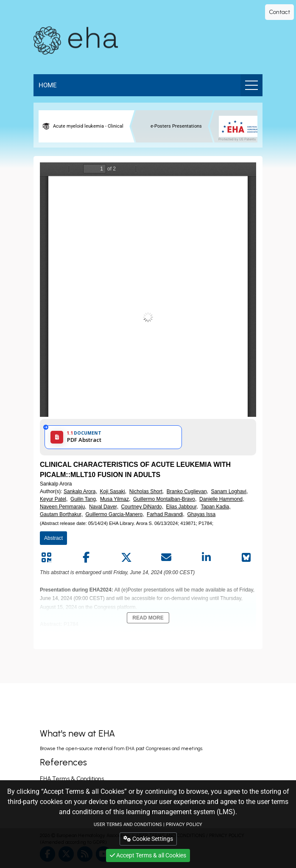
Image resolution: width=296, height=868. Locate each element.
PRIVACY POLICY (184, 825)
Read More (148, 618)
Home (48, 85)
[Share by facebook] (86, 558)
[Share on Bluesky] (246, 558)
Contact (279, 12)
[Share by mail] (166, 558)
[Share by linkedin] (207, 558)
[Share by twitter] (126, 558)
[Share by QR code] (46, 558)
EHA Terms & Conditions (72, 779)
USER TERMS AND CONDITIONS (128, 825)
